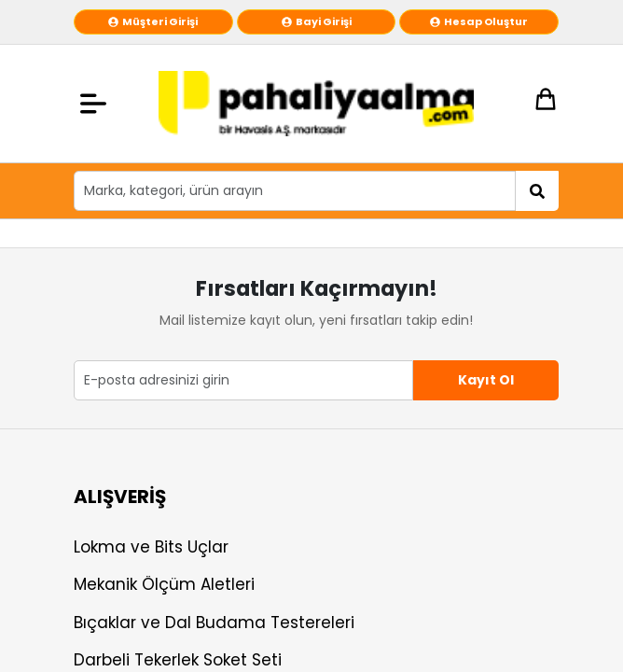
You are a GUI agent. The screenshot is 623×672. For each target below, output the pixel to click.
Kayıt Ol (486, 380)
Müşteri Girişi (153, 21)
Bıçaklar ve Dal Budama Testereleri (214, 623)
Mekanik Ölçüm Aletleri (164, 584)
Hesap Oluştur (479, 21)
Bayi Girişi (317, 21)
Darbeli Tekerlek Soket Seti (178, 660)
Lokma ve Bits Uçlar (151, 547)
